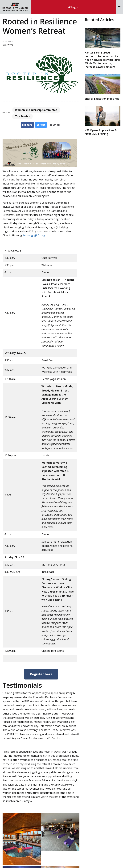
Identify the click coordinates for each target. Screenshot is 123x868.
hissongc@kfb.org (34, 235)
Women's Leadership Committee (36, 110)
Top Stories (22, 116)
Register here (41, 674)
